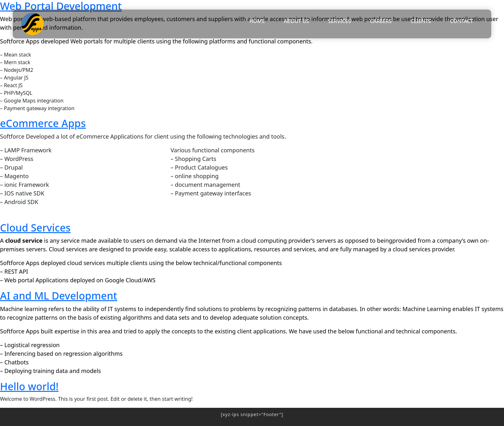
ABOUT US (296, 21)
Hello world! (29, 386)
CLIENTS (421, 21)
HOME (257, 21)
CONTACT (462, 21)
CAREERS (381, 21)
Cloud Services (35, 228)
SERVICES (340, 21)
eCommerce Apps (43, 123)
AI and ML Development (59, 296)
